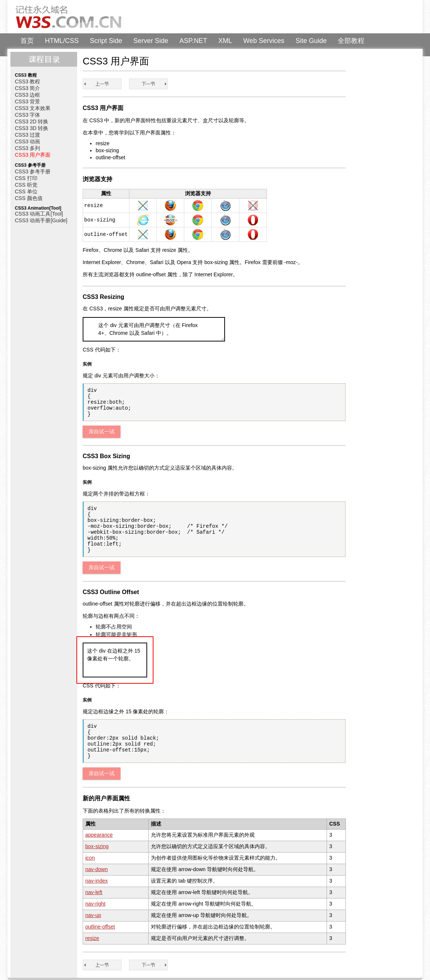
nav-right (95, 904)
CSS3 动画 (27, 141)
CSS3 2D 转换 (32, 121)
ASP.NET (193, 41)
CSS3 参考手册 (33, 171)
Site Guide (311, 41)
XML (225, 41)
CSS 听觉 (26, 185)
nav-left (94, 892)
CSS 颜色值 (29, 198)
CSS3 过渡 (27, 135)
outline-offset (100, 927)
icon (90, 858)
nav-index (97, 881)
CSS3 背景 (27, 101)
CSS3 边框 (27, 95)
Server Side (151, 41)
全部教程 (351, 41)
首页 (27, 41)
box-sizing (97, 846)
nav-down (97, 869)
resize (92, 938)
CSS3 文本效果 (33, 108)
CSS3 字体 (27, 115)
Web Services (264, 41)
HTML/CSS (62, 41)
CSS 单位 (26, 191)
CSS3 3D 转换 (32, 128)
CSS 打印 (26, 178)
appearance (99, 835)
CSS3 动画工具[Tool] (39, 214)
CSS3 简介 (27, 88)
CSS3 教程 (27, 81)
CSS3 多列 (27, 148)
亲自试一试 (102, 431)
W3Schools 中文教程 (80, 17)
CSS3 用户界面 (33, 155)
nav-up (93, 915)
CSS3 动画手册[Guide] (41, 220)
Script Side (106, 41)
